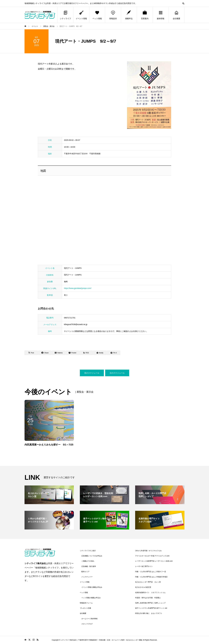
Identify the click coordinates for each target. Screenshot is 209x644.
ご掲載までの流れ (88, 561)
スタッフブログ (87, 624)
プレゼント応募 (85, 608)
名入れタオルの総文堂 (143, 587)
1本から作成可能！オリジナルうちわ (148, 551)
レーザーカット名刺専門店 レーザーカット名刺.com (154, 561)
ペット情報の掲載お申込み (91, 598)
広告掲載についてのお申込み (92, 556)
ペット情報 (97, 15)
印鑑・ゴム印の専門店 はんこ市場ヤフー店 (151, 572)
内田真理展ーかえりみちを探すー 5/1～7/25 (49, 445)
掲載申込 (129, 15)
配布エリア (85, 572)
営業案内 (145, 15)
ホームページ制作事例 (89, 619)
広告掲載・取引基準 (89, 566)
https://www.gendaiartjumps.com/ (78, 288)
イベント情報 (81, 15)
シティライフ (65, 15)
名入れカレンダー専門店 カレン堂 (148, 582)
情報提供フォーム (86, 603)
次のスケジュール (117, 373)
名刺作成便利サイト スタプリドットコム (150, 593)
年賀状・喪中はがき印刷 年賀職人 (148, 598)
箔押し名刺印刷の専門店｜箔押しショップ (150, 603)
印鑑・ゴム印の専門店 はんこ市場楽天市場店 (151, 577)
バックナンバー (87, 577)
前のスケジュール (92, 373)
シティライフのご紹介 (88, 551)
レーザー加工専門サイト (144, 566)
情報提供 (113, 15)
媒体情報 (161, 15)
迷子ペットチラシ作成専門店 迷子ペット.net (151, 608)
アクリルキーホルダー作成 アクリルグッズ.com (152, 556)
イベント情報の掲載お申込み (92, 587)
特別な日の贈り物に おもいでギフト (149, 613)
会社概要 (176, 15)
